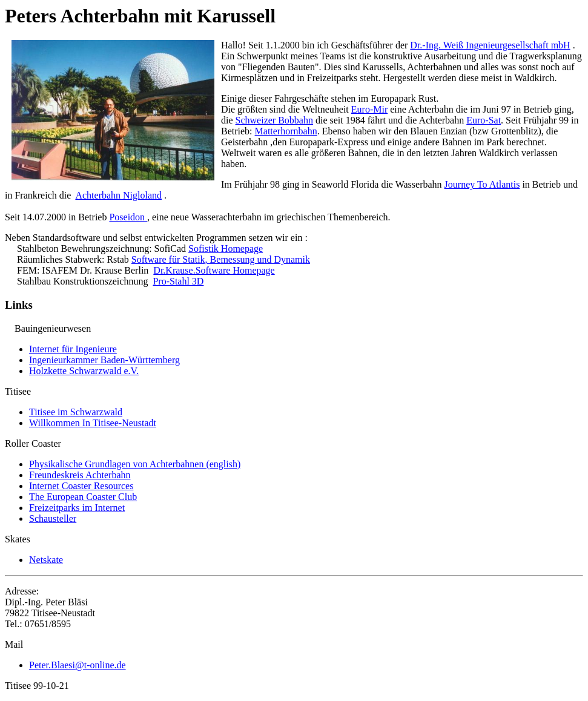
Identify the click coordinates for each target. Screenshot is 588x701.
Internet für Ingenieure (73, 349)
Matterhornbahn (286, 131)
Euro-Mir (369, 109)
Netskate (46, 560)
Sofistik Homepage (226, 248)
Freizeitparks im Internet (77, 508)
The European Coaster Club (83, 497)
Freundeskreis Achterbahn (80, 475)
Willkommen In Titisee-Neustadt (93, 423)
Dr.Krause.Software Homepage (214, 270)
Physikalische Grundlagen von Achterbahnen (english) (135, 464)
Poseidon (128, 217)
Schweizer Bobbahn (274, 120)
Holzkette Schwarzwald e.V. (84, 371)
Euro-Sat (484, 120)
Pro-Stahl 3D (178, 281)
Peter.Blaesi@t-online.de (78, 665)
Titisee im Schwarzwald (76, 412)
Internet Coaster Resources (81, 486)
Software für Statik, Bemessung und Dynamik (221, 259)
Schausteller (53, 518)
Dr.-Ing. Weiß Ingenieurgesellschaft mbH (490, 45)
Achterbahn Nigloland (118, 195)
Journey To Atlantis (482, 184)
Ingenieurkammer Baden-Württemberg (104, 360)
